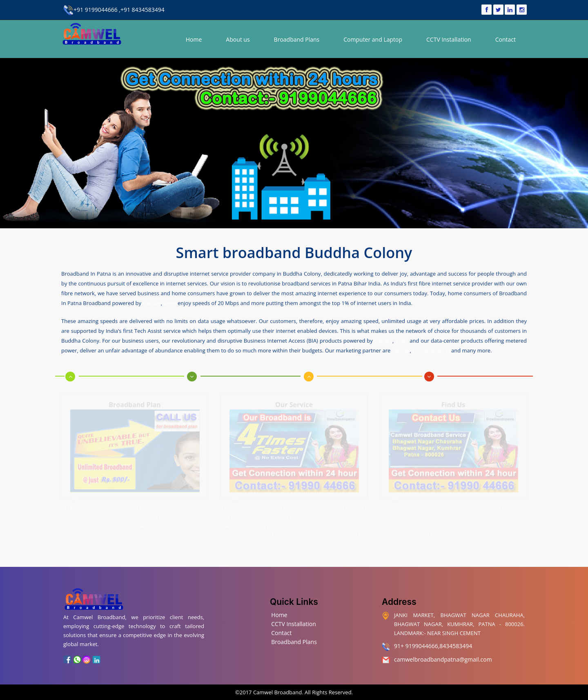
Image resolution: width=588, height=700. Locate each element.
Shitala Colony (207, 506)
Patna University (177, 533)
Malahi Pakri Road (381, 524)
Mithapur (351, 524)
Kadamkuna (70, 515)
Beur (212, 515)
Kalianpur (64, 524)
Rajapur (317, 533)
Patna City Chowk (141, 533)
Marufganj (304, 524)
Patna (61, 506)
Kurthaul (167, 524)
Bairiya (151, 515)
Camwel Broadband (277, 692)
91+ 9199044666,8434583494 (433, 646)
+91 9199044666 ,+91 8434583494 (114, 10)
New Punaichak (212, 533)
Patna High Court (451, 524)
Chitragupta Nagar (443, 506)
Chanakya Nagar (361, 506)
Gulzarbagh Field (460, 515)
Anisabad (194, 515)
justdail (401, 350)
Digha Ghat (335, 515)
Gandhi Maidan (424, 515)
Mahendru (280, 524)
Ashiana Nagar (125, 515)
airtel (170, 303)
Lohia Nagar (224, 524)
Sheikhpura (471, 533)
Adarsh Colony (519, 506)
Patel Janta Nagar (241, 506)
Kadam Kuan (117, 524)
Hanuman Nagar (104, 533)
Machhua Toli (253, 524)
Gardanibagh (392, 515)
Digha (314, 515)
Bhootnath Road (277, 506)
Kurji (203, 524)
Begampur (259, 515)
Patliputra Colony (488, 524)
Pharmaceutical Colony (319, 506)
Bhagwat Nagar (85, 506)
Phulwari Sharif (69, 533)
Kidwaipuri (144, 524)
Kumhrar (148, 506)
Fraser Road (363, 515)
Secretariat (519, 524)
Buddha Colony (288, 515)
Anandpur (97, 515)
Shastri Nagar (443, 533)
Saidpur (298, 533)
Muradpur (328, 524)
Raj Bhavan (369, 533)
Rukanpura (394, 533)
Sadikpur (418, 533)
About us (238, 39)
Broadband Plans (297, 39)
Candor (151, 303)
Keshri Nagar (494, 515)
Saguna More (341, 533)
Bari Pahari (233, 515)
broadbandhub (431, 350)
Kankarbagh (89, 524)
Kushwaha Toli (175, 506)
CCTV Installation (449, 39)
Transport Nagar (120, 506)
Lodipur (187, 524)
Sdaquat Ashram (271, 533)
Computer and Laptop (373, 39)
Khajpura (521, 515)
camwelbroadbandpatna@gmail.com (443, 659)
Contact (506, 39)
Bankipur (171, 515)
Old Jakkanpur (416, 524)
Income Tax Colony (483, 506)
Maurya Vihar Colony (401, 506)
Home (194, 39)
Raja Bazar (240, 533)
